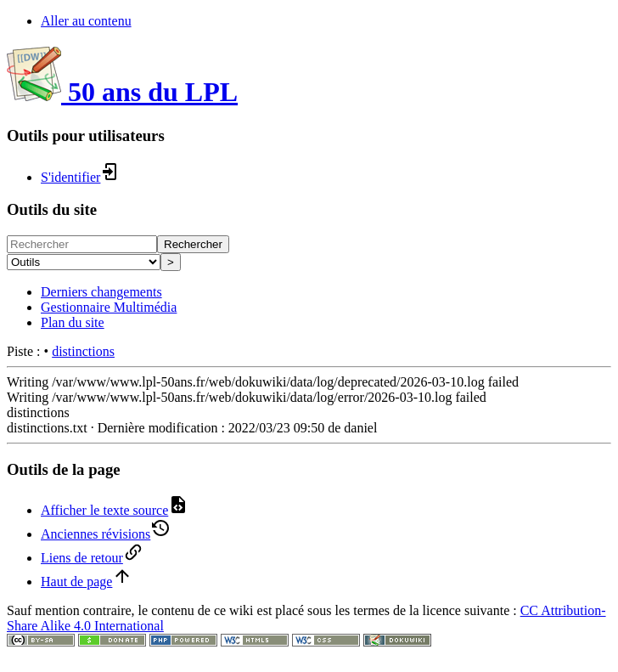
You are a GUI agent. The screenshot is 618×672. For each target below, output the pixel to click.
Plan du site (73, 322)
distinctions (83, 351)
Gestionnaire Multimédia (109, 307)
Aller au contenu (86, 21)
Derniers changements (101, 292)
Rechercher (193, 244)
